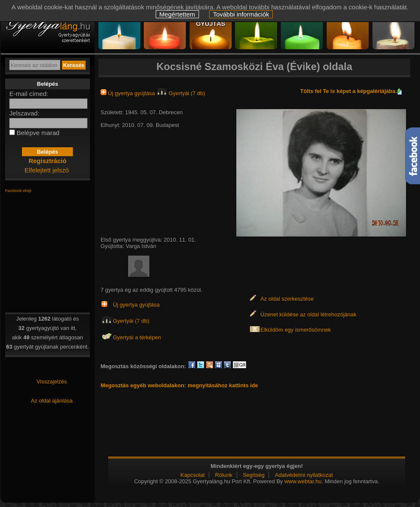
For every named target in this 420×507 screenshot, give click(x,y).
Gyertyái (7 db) (181, 93)
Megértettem (177, 14)
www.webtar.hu (303, 481)
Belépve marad (38, 133)
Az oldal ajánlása (52, 401)
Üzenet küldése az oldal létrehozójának (308, 314)
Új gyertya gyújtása (129, 93)
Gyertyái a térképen (137, 337)
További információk (241, 14)
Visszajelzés (52, 382)
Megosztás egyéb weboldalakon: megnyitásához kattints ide (179, 385)
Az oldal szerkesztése (287, 299)
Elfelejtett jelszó (47, 170)
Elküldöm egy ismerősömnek (296, 330)
